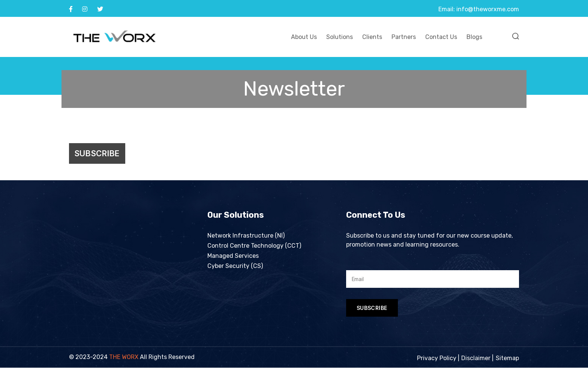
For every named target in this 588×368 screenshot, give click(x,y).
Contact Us (441, 37)
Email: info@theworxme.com (479, 9)
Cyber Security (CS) (235, 267)
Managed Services (233, 257)
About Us (304, 37)
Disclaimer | (477, 358)
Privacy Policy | (438, 358)
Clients (372, 37)
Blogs (474, 37)
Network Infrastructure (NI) (246, 236)
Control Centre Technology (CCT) (254, 246)
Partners (404, 37)
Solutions (340, 37)
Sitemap (507, 358)
